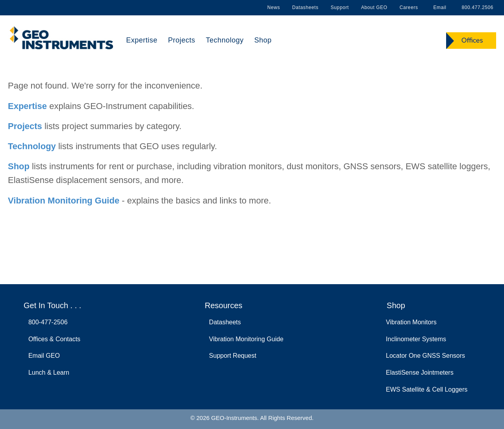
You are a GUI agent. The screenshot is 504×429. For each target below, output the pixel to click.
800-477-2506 (46, 322)
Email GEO (42, 356)
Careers (409, 7)
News (274, 7)
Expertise (142, 40)
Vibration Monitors (411, 322)
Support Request (231, 356)
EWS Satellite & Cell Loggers (427, 389)
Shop (263, 40)
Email (438, 7)
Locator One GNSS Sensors (425, 356)
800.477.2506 (476, 7)
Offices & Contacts (53, 339)
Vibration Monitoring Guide (64, 201)
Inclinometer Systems (416, 339)
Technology (225, 40)
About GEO (374, 7)
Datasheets (305, 7)
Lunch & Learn (47, 373)
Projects (182, 40)
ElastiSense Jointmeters (420, 373)
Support (340, 7)
